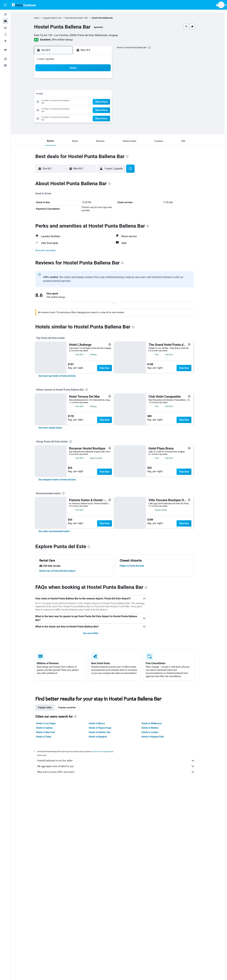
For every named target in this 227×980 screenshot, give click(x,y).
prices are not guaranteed (107, 880)
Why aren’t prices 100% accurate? (121, 901)
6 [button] (93, 87)
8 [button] (108, 87)
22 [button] (108, 102)
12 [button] (86, 94)
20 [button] (93, 102)
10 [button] (70, 94)
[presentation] (154, 47)
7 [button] (101, 87)
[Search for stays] (5, 21)
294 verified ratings (67, 40)
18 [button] (78, 102)
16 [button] (63, 102)
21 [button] (101, 102)
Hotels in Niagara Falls (157, 865)
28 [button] (101, 110)
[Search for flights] (5, 14)
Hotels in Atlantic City (104, 861)
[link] (62, 408)
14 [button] (101, 94)
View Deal (109, 368)
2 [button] (63, 87)
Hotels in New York (50, 861)
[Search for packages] (5, 34)
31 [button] (70, 117)
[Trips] (5, 50)
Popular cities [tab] (49, 836)
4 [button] (78, 87)
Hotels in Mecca (101, 852)
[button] (5, 5)
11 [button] (78, 94)
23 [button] (63, 110)
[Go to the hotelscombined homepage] (24, 5)
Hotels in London (154, 861)
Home (41, 18)
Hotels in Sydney (49, 856)
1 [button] (108, 79)
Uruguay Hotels (54, 18)
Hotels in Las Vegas (50, 852)
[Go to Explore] (5, 41)
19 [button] (86, 102)
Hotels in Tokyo (48, 865)
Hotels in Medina (154, 856)
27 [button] (93, 110)
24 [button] (70, 110)
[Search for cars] (5, 28)
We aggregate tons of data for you (121, 895)
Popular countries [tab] (71, 836)
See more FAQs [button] (95, 762)
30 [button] (63, 117)
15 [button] (108, 94)
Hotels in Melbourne (156, 852)
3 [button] (70, 87)
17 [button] (70, 102)
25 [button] (78, 110)
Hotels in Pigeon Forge (104, 856)
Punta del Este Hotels (78, 18)
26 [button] (86, 110)
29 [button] (108, 110)
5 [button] (86, 87)
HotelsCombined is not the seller (121, 889)
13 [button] (93, 94)
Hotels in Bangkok (102, 865)
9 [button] (63, 94)
